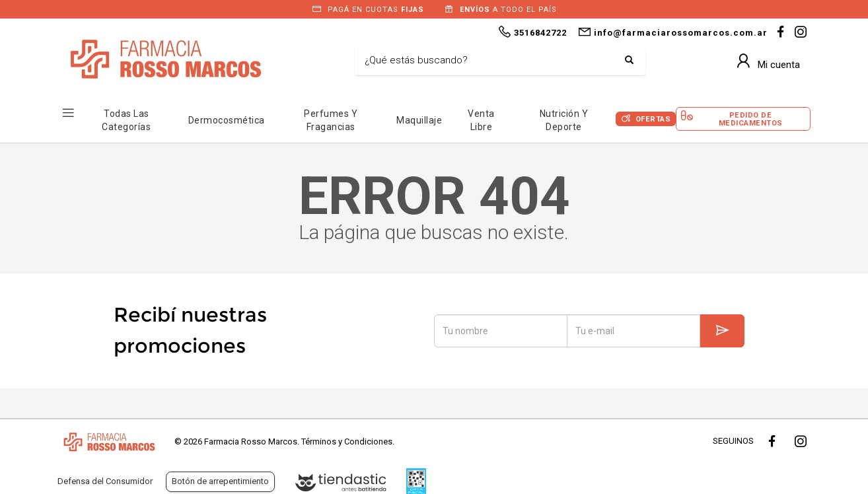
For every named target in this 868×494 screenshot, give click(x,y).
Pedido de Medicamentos (751, 119)
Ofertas (653, 119)
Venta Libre (481, 120)
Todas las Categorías (126, 120)
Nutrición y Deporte (564, 120)
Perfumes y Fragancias (331, 120)
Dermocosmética (227, 120)
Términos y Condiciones (347, 441)
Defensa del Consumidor (105, 481)
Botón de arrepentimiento (220, 481)
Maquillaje (419, 120)
